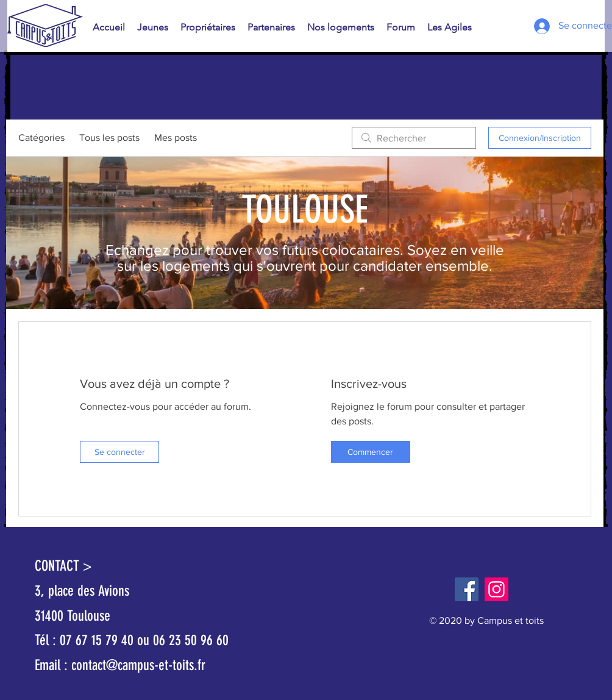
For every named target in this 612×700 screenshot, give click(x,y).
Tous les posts (109, 137)
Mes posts (176, 137)
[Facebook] (467, 589)
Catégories (41, 137)
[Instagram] (496, 589)
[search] (414, 138)
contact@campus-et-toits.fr (138, 665)
